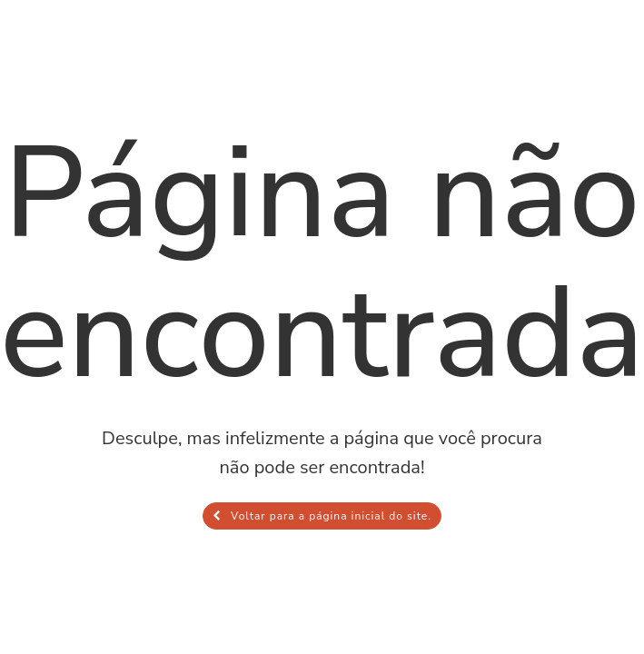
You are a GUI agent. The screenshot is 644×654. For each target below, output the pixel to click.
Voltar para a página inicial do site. (322, 516)
